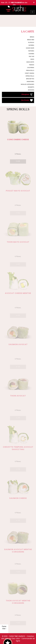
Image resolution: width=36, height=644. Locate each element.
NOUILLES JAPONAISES (27, 84)
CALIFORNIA (31, 68)
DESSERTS (31, 87)
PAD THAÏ (31, 56)
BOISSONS (31, 90)
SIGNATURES (30, 82)
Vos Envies (27, 100)
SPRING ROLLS (30, 76)
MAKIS (32, 59)
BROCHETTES (30, 79)
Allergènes (27, 95)
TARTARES (31, 51)
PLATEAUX (31, 43)
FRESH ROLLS (30, 70)
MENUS (32, 37)
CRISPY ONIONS (30, 73)
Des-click (16, 639)
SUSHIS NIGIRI (30, 48)
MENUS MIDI (31, 40)
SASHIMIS (31, 54)
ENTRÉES (31, 45)
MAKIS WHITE (30, 62)
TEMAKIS (32, 65)
